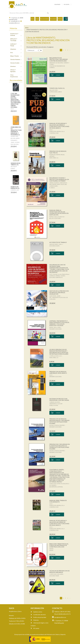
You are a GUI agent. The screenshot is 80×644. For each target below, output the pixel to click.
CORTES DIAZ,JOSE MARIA (56, 574)
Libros (32, 19)
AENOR (51, 549)
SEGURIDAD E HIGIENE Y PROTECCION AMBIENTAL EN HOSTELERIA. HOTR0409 (59, 179)
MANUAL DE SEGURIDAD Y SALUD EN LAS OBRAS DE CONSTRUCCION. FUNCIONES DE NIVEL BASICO (59, 523)
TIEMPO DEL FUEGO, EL (57, 88)
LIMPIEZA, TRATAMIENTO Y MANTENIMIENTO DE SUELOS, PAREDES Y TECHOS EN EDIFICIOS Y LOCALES (59, 323)
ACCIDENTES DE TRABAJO (58, 242)
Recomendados (45, 19)
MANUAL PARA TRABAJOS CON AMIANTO (58, 501)
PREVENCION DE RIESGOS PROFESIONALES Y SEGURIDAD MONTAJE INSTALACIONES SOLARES (59, 421)
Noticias (60, 19)
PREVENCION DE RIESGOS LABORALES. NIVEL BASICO (58, 372)
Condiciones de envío (38, 615)
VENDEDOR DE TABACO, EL (16, 164)
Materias (35, 620)
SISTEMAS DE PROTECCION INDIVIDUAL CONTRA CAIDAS (59, 399)
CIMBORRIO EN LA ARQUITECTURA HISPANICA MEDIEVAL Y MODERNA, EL (16, 131)
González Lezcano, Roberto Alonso (61, 274)
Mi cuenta (35, 628)
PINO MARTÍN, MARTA (55, 184)
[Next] (70, 50)
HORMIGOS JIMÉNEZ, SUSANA (57, 276)
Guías (37, 19)
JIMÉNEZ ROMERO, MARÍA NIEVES (58, 183)
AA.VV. (51, 130)
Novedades (53, 19)
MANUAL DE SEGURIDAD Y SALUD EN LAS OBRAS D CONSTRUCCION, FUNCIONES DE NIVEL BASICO (59, 126)
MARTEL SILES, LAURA (55, 327)
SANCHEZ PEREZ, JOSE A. (56, 244)
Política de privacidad (38, 617)
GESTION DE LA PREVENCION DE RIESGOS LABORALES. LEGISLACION (59, 292)
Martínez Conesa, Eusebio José (57, 217)
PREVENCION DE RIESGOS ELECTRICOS (58, 152)
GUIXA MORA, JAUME (55, 296)
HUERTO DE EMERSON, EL (15, 187)
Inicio (27, 28)
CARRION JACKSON (55, 402)
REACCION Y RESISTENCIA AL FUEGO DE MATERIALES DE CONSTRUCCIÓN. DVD (59, 545)
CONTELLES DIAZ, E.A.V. (56, 356)
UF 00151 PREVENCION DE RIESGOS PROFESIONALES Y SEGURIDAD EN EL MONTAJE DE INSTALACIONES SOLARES (59, 352)
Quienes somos (36, 612)
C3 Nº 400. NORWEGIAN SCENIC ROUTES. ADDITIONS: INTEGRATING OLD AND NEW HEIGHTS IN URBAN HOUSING (16, 100)
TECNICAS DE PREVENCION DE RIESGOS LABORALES (59, 571)
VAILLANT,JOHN (53, 90)
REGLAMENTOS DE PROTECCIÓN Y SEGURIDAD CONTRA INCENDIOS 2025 (59, 59)
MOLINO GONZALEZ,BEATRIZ (57, 425)
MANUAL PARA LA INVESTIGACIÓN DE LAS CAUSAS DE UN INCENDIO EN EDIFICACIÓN (59, 212)
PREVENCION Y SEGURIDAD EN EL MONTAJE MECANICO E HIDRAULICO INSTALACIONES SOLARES (60, 446)
